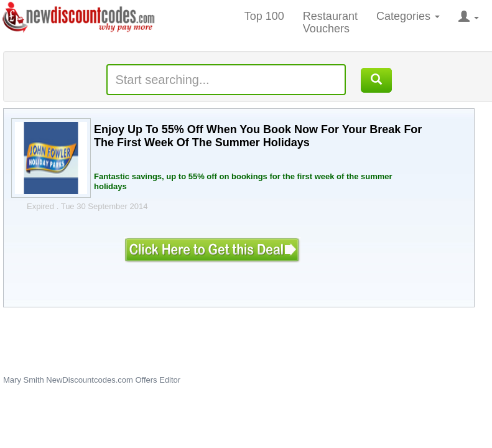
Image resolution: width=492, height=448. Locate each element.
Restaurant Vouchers (330, 22)
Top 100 (264, 16)
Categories (408, 16)
